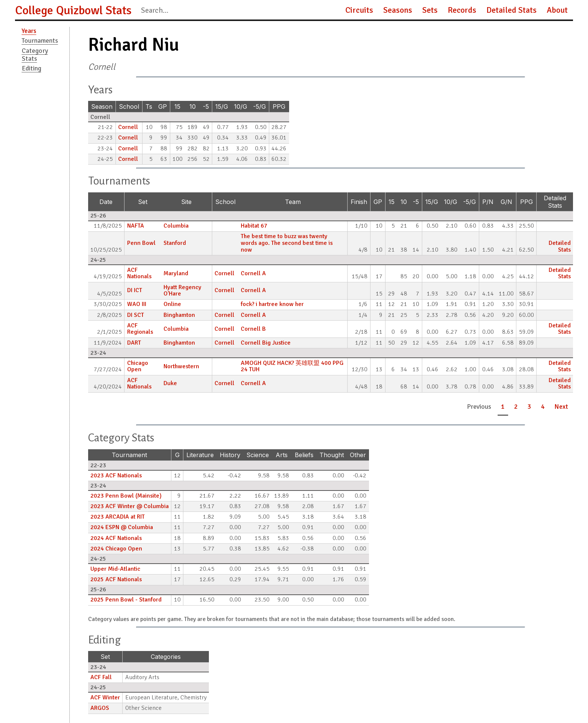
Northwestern (181, 366)
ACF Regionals (140, 329)
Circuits (359, 10)
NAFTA (136, 226)
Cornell (128, 127)
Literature (200, 455)
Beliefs (304, 455)
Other (358, 455)
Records (462, 10)
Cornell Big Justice (266, 343)
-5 (206, 106)
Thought (332, 455)
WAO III (137, 304)
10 (193, 106)
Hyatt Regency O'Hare (182, 291)
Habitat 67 (254, 226)
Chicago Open (138, 366)
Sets (430, 10)
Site (186, 202)
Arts (282, 455)
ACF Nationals (139, 273)
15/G (222, 106)
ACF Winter (105, 697)
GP (163, 106)
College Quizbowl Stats (73, 10)
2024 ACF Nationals (116, 538)
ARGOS (100, 708)
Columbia (176, 226)
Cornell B (253, 329)
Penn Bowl (141, 243)
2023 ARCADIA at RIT (118, 517)
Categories (166, 657)
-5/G (259, 106)
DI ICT (135, 290)
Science (258, 455)
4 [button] (543, 406)
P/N (488, 202)
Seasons (398, 10)
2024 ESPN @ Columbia (122, 527)
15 (177, 106)
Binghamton (179, 315)
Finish (359, 202)
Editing (31, 68)
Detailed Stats (511, 10)
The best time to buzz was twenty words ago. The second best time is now (287, 243)
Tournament (129, 455)
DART (134, 343)
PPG (279, 106)
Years (29, 31)
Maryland (176, 273)
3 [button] (529, 406)
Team (293, 202)
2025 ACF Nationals (116, 579)
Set (143, 202)
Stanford (175, 243)
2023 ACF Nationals (116, 475)
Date (106, 202)
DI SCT (136, 315)
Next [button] (561, 406)
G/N (506, 202)
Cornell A (253, 273)
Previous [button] (479, 406)
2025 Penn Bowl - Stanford (126, 600)
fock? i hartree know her (272, 304)
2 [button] (516, 406)
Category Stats (35, 55)
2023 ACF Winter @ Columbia (130, 506)
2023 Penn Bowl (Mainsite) (126, 496)
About (557, 10)
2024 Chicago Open (116, 549)
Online (172, 304)
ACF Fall (101, 677)
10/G (241, 106)
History (230, 455)
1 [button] (503, 406)
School (129, 106)
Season (102, 106)
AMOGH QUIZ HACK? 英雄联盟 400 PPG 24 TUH (292, 366)
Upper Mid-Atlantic (115, 569)
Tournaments (40, 40)
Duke (170, 383)
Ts (149, 106)
